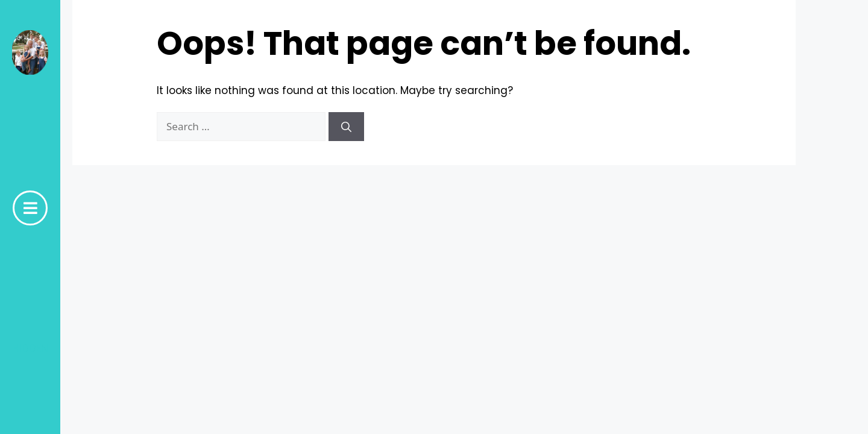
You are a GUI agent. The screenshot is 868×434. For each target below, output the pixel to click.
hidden (30, 348)
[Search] (346, 127)
